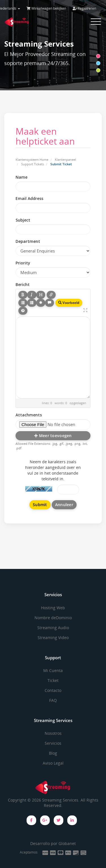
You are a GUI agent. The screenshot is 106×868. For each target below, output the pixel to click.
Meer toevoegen (53, 436)
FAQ (53, 700)
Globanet (67, 843)
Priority (23, 263)
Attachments (29, 415)
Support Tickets (33, 164)
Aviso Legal (53, 763)
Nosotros (53, 733)
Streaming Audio (53, 628)
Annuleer (64, 505)
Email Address (29, 198)
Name (21, 177)
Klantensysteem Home (32, 159)
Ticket (53, 680)
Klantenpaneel (65, 159)
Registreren (84, 8)
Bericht (23, 284)
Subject (23, 220)
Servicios (53, 743)
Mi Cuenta (53, 670)
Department (28, 241)
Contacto (53, 690)
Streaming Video (53, 638)
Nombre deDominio (53, 618)
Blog (53, 753)
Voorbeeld (69, 303)
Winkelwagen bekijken (46, 8)
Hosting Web (53, 608)
